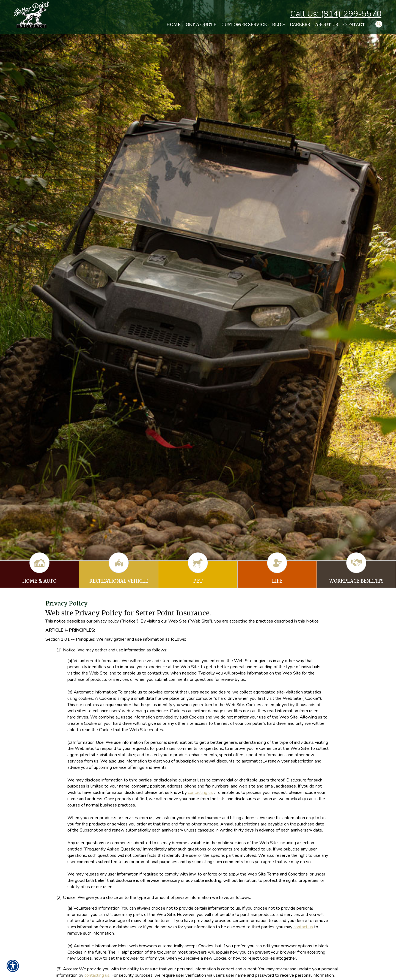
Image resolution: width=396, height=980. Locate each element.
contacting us (200, 792)
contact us (303, 927)
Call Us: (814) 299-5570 (336, 14)
